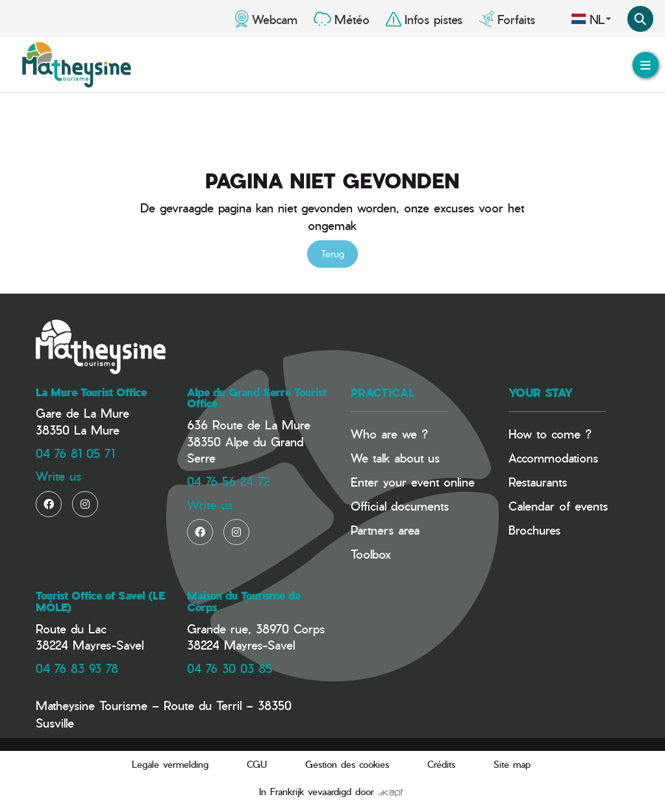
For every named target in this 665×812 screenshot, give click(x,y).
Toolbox (371, 554)
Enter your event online (413, 482)
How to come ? (550, 434)
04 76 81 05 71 (75, 453)
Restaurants (538, 482)
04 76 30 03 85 (230, 668)
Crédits (441, 764)
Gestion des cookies (347, 764)
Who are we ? (389, 434)
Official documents (400, 506)
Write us (58, 476)
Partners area (385, 530)
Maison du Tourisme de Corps (244, 602)
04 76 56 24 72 (228, 481)
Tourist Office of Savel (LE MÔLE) (100, 602)
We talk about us (395, 458)
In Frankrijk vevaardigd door (331, 792)
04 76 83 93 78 (77, 668)
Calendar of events (558, 506)
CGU (257, 764)
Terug (332, 254)
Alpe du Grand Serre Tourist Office (257, 398)
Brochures (534, 530)
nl (591, 19)
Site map (512, 764)
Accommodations (553, 458)
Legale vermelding (170, 764)
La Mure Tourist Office (91, 392)
